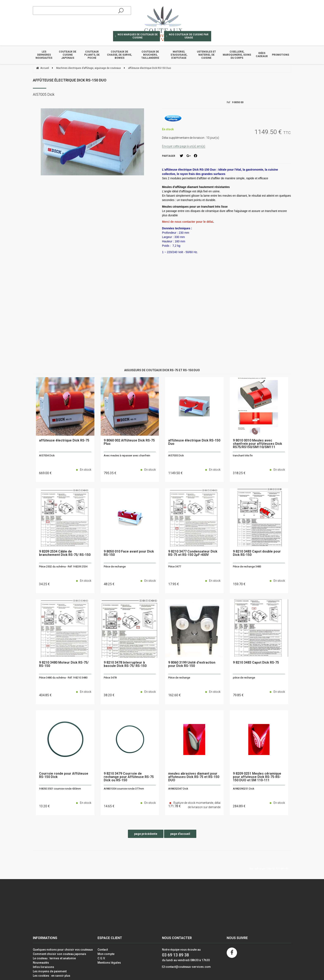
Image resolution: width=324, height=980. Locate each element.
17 (174, 584)
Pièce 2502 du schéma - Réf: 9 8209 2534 (63, 567)
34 (44, 584)
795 (110, 473)
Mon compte (106, 954)
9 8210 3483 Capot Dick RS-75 (256, 663)
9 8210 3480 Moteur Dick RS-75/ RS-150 (64, 664)
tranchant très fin (243, 455)
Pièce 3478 (110, 678)
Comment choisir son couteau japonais (60, 954)
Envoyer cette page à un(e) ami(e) (184, 146)
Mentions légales (109, 963)
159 (239, 584)
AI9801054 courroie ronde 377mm (124, 789)
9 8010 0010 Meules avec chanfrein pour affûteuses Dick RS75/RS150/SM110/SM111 (257, 444)
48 (109, 584)
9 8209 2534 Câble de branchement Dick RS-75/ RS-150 (65, 553)
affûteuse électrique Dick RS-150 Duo (70, 80)
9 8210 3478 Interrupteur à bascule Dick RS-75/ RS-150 (125, 664)
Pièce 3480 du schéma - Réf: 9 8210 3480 (63, 678)
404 (45, 695)
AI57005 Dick (176, 455)
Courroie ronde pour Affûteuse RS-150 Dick (64, 775)
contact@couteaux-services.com (188, 967)
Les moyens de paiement (50, 971)
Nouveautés (41, 963)
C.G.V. (101, 958)
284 (239, 806)
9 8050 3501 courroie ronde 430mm (60, 789)
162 (175, 695)
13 (44, 806)
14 (109, 806)
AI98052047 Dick (178, 789)
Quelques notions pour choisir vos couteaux (63, 950)
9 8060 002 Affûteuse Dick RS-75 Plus (129, 442)
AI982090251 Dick (244, 789)
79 (238, 695)
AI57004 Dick (47, 455)
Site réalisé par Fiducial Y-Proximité (269, 869)
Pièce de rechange (115, 567)
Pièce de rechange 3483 (247, 567)
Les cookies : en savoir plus (52, 976)
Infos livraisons (43, 967)
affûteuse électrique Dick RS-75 (64, 441)
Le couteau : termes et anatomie (54, 958)
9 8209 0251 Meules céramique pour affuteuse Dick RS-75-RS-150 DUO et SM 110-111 (257, 777)
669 (45, 473)
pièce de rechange (244, 678)
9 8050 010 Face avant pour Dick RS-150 (129, 553)
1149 (175, 473)
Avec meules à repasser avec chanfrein (127, 455)
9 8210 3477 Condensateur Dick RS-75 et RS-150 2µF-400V (193, 553)
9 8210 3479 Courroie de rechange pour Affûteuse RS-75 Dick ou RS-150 (129, 777)
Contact (103, 950)
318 (239, 473)
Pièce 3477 (175, 567)
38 (109, 695)
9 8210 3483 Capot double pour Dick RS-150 (257, 553)
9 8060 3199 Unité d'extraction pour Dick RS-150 (192, 664)
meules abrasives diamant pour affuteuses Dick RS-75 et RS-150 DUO (194, 777)
